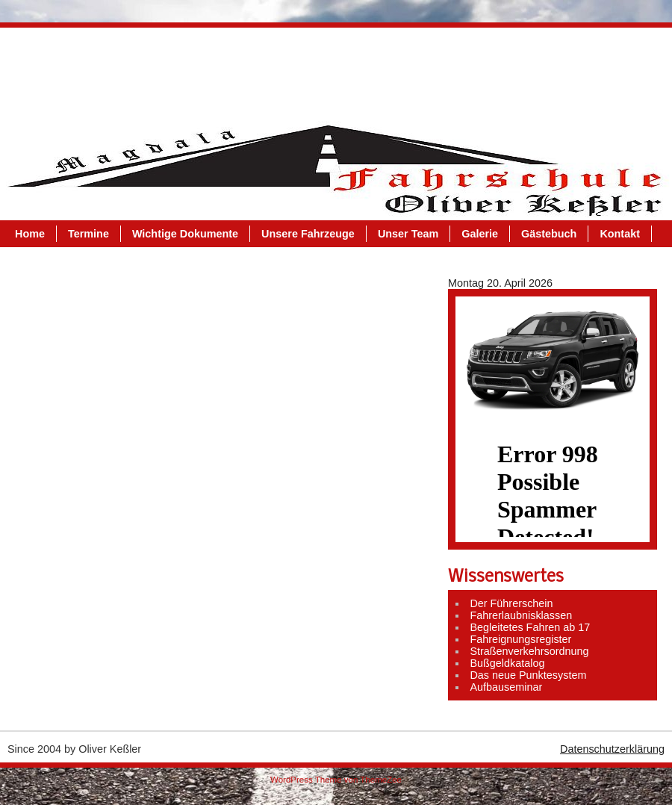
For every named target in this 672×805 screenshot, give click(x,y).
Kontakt (50, 98)
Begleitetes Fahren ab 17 (530, 627)
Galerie (495, 71)
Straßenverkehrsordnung (529, 651)
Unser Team (423, 71)
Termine (103, 71)
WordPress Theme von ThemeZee (336, 780)
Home (45, 71)
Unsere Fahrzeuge (323, 71)
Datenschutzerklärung (612, 749)
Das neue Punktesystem (528, 675)
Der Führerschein (511, 603)
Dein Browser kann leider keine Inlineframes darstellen (553, 481)
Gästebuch (564, 71)
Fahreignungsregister (520, 639)
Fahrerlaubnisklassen (521, 615)
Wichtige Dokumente (200, 71)
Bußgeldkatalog (507, 663)
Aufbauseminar (506, 687)
